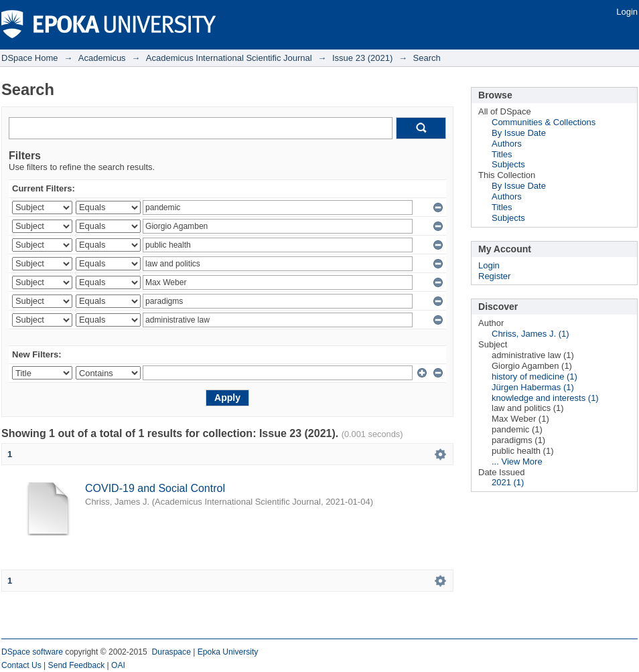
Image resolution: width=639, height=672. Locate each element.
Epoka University (228, 652)
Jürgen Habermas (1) (533, 387)
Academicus (102, 58)
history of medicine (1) (535, 376)
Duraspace (171, 652)
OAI (118, 665)
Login (627, 12)
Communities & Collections (544, 122)
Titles (502, 154)
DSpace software (32, 652)
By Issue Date (519, 133)
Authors (507, 144)
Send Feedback (77, 665)
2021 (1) (508, 482)
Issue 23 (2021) (362, 58)
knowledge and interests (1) (545, 398)
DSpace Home (30, 58)
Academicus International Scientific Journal (229, 58)
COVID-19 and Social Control (155, 488)
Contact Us (21, 665)
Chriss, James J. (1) (530, 334)
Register (494, 276)
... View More (517, 461)
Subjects (508, 164)
